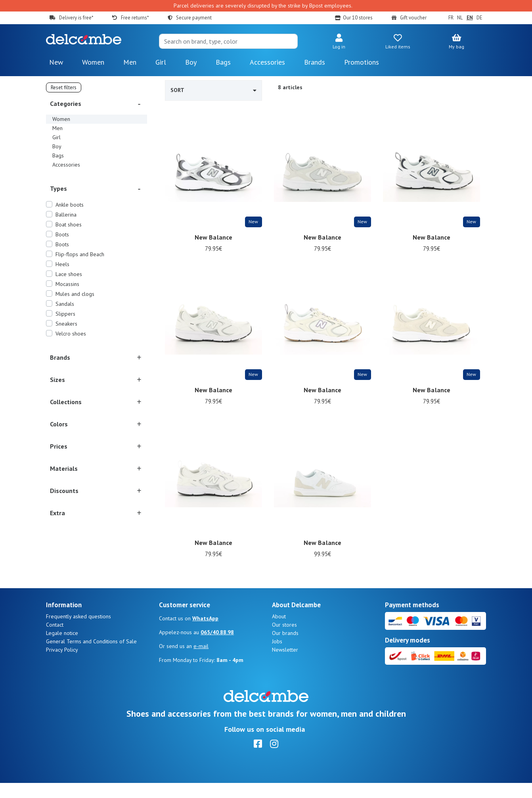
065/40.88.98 (217, 647)
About (279, 631)
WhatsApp (205, 633)
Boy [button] (191, 62)
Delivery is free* (76, 18)
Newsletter (285, 665)
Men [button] (130, 62)
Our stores (284, 640)
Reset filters (64, 87)
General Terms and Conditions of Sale (91, 656)
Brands (315, 62)
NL (460, 18)
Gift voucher (413, 18)
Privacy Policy (62, 665)
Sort (213, 90)
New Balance (214, 237)
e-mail (201, 661)
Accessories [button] (267, 62)
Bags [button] (223, 62)
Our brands (285, 648)
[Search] (228, 41)
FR (451, 18)
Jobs (277, 656)
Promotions (362, 62)
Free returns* (135, 18)
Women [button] (93, 62)
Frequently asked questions (78, 631)
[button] (339, 42)
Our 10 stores (358, 18)
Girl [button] (161, 62)
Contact (55, 640)
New (56, 62)
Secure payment (194, 18)
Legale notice (62, 648)
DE (479, 18)
